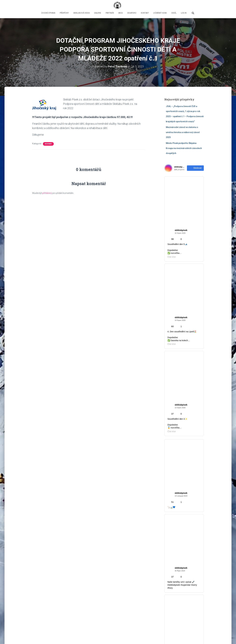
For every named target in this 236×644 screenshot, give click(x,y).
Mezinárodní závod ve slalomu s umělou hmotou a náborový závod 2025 (183, 132)
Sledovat (195, 168)
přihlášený (47, 193)
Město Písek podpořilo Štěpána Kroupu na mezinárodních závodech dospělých (184, 148)
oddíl (174, 13)
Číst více (68, 608)
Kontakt (145, 13)
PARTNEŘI (110, 13)
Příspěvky (64, 13)
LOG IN (184, 13)
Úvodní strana (48, 13)
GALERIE (98, 13)
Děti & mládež (173, 503)
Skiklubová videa (81, 13)
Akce (121, 13)
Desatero (132, 13)
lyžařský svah (160, 13)
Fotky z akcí (172, 509)
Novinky (48, 144)
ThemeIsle (199, 637)
